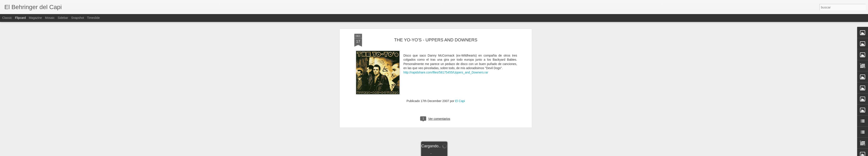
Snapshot (78, 18)
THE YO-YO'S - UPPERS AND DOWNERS (436, 40)
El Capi (460, 101)
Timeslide (93, 18)
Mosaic (50, 18)
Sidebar (63, 18)
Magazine (35, 18)
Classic (7, 18)
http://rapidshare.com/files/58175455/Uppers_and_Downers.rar (446, 72)
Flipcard (20, 18)
